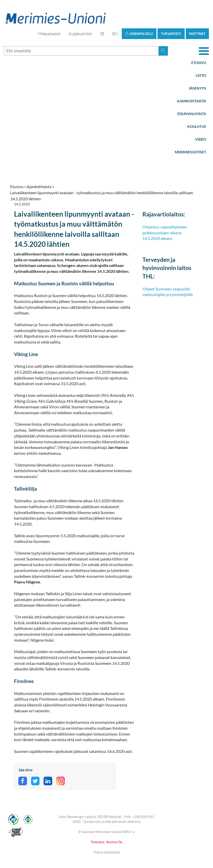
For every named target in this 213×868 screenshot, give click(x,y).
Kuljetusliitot (80, 34)
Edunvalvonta (192, 114)
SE (102, 34)
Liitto (201, 75)
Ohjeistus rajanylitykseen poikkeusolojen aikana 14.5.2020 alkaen (165, 233)
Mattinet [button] (197, 34)
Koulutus (197, 126)
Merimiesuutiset (190, 152)
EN (115, 34)
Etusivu (199, 63)
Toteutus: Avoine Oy (106, 842)
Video (201, 139)
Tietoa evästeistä (106, 852)
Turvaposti (171, 34)
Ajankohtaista (191, 101)
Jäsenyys (197, 88)
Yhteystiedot (49, 34)
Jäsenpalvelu (139, 34)
